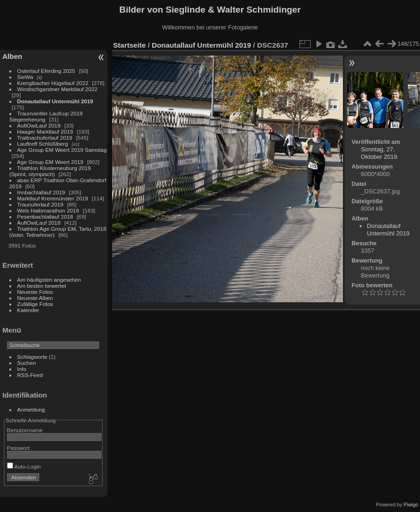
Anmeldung (31, 409)
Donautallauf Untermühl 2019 (55, 101)
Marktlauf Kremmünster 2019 (53, 198)
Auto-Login (24, 466)
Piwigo (411, 505)
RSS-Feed (30, 375)
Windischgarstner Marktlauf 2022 (57, 89)
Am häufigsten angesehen (49, 280)
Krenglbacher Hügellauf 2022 (53, 83)
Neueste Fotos (35, 292)
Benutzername (25, 430)
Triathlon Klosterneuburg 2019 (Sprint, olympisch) (50, 171)
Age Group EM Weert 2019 (50, 162)
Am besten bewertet (42, 286)
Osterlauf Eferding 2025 (46, 71)
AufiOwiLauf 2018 (39, 223)
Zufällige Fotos (35, 304)
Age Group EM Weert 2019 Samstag (62, 150)
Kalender (28, 310)
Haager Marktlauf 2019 (45, 132)
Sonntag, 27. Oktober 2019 (379, 153)
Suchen (27, 363)
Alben (12, 56)
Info (22, 369)
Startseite (129, 45)
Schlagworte (32, 357)
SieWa (25, 77)
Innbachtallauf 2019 (41, 192)
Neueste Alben (35, 298)
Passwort (18, 448)
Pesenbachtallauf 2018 (45, 217)
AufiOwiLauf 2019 (39, 125)
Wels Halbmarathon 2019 (48, 210)
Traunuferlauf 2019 (40, 204)
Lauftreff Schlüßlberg (43, 144)
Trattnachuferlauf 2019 (45, 138)
